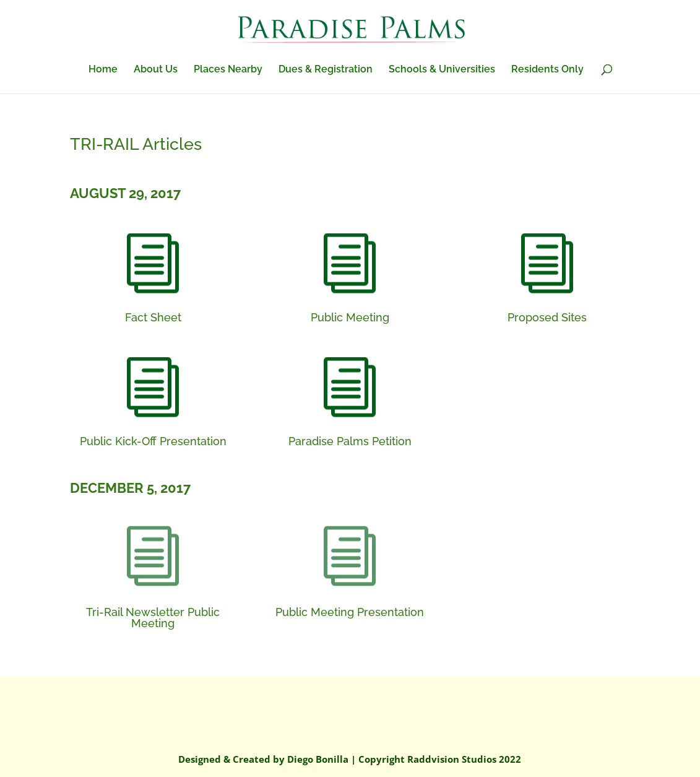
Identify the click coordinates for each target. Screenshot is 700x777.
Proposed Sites (547, 317)
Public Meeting (350, 317)
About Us (156, 70)
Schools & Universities (442, 70)
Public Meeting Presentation (350, 612)
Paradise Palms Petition (350, 441)
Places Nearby (228, 70)
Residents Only (547, 70)
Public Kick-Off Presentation (153, 441)
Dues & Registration (326, 70)
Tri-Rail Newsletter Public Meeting (153, 618)
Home (103, 70)
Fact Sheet (153, 317)
